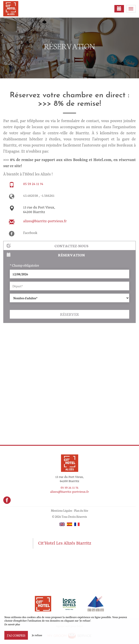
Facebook (30, 233)
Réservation (46, 255)
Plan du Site (81, 510)
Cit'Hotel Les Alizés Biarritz (65, 543)
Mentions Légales (61, 510)
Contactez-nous (48, 246)
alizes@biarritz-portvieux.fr (45, 221)
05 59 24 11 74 (33, 184)
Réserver (69, 314)
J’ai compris (16, 635)
